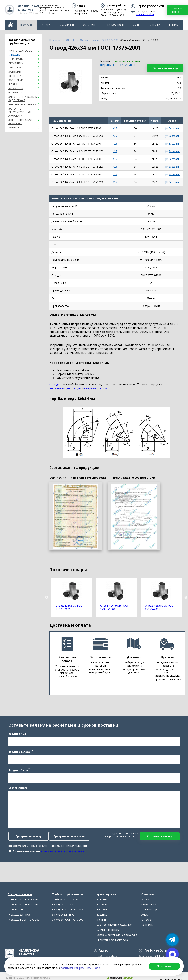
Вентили (15, 76)
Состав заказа (17, 790)
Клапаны (15, 67)
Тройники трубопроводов (68, 900)
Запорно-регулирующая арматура (20, 112)
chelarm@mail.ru (145, 15)
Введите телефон (20, 754)
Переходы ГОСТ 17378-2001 (24, 925)
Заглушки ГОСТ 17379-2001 (68, 925)
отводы (55, 384)
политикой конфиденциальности (80, 968)
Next (186, 597)
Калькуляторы (116, 25)
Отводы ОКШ (16, 915)
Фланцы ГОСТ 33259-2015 (67, 915)
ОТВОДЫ (14, 55)
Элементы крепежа (22, 104)
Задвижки (16, 80)
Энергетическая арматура (20, 121)
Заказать (174, 128)
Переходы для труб (19, 920)
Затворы (15, 71)
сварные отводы (96, 388)
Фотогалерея (91, 25)
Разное (14, 127)
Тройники (16, 63)
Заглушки (16, 88)
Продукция (27, 25)
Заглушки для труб (63, 920)
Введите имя (16, 736)
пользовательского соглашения (61, 854)
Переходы (16, 59)
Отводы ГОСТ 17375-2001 (23, 905)
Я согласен (164, 966)
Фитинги (15, 92)
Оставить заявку (165, 68)
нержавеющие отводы (65, 388)
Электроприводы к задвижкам (23, 98)
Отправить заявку (161, 839)
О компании (67, 25)
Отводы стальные (20, 900)
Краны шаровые (20, 51)
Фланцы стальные (63, 910)
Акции (137, 25)
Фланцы (14, 84)
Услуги (46, 25)
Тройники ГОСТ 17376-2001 (69, 905)
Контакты (175, 25)
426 (115, 128)
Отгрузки (155, 25)
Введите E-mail (18, 773)
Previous (47, 597)
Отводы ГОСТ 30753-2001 (23, 910)
